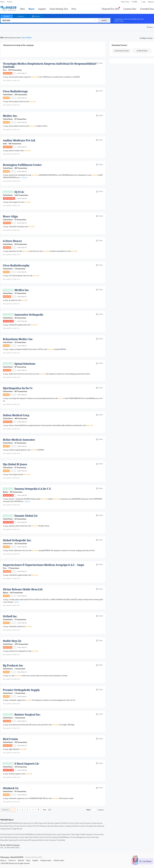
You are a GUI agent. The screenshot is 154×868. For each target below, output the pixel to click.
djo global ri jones (15, 464)
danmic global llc (26, 516)
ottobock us (11, 788)
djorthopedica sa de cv (18, 388)
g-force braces (12, 241)
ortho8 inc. (10, 616)
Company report (46, 860)
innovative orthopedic (29, 315)
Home (2, 2)
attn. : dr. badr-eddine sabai (10, 848)
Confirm (101, 810)
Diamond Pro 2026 (110, 9)
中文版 (134, 2)
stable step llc (12, 641)
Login (144, 2)
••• (33, 810)
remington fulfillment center (22, 165)
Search (104, 20)
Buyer (32, 9)
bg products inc (13, 666)
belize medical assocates (19, 440)
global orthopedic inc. (17, 540)
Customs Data (130, 9)
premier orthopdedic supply (21, 690)
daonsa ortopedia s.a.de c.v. (33, 489)
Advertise (21, 860)
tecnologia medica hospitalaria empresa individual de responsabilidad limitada (49, 65)
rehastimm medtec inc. (18, 339)
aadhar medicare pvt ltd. (19, 140)
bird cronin (11, 739)
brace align (10, 216)
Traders (9, 2)
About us (3, 860)
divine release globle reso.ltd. (23, 589)
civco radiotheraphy (16, 266)
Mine (23, 9)
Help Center (125, 2)
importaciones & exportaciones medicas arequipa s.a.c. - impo (44, 565)
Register (151, 2)
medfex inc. (22, 290)
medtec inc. (10, 116)
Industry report (59, 860)
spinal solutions (25, 364)
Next (45, 810)
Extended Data (147, 9)
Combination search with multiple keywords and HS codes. (129, 20)
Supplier (42, 9)
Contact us (12, 860)
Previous (6, 810)
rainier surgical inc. (28, 715)
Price (74, 9)
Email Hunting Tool (59, 9)
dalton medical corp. (16, 415)
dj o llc (19, 192)
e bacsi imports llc (27, 764)
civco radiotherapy (15, 91)
